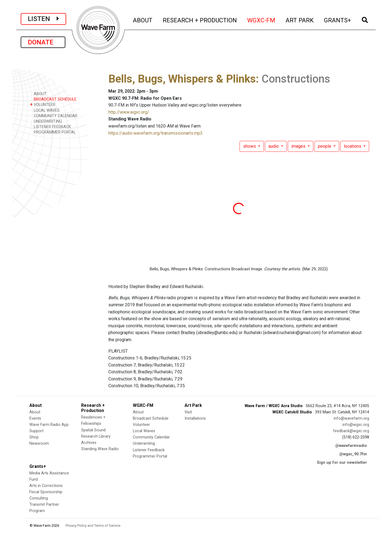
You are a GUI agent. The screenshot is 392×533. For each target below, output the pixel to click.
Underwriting (144, 443)
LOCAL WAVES (45, 110)
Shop (34, 437)
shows (250, 146)
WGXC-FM (261, 19)
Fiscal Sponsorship (46, 492)
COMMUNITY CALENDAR (54, 116)
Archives (89, 443)
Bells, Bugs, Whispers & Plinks (182, 79)
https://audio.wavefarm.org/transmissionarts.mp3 (155, 133)
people (325, 146)
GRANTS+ (338, 19)
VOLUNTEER (43, 105)
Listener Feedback (149, 450)
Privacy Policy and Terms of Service (93, 526)
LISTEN (43, 19)
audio (274, 146)
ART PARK (300, 19)
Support (36, 431)
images (299, 146)
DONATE (43, 42)
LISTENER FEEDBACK (50, 127)
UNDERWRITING (46, 121)
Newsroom (39, 443)
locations (353, 146)
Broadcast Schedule (151, 418)
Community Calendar (151, 437)
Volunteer (141, 425)
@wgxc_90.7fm (353, 454)
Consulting (39, 498)
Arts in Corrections (46, 486)
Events (35, 418)
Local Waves (144, 431)
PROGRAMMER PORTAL (53, 132)
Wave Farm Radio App (49, 425)
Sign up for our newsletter (342, 463)
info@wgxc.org (356, 425)
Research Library (96, 436)
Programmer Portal (150, 456)
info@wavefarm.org (351, 418)
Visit (188, 412)
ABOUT (143, 19)
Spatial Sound (93, 430)
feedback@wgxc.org (351, 431)
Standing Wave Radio (100, 449)
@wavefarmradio (351, 446)
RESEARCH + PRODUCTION (200, 19)
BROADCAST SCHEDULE (53, 99)
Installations (195, 418)
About (35, 412)
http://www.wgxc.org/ (129, 112)
